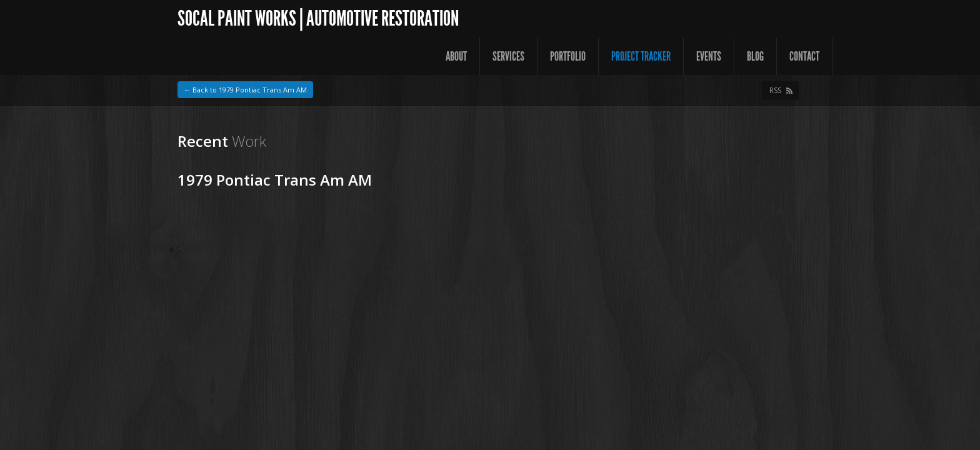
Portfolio (568, 56)
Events (709, 56)
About (456, 56)
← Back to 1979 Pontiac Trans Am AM (245, 90)
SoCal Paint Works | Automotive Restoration (318, 18)
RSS (775, 90)
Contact (804, 56)
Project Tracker (641, 56)
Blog (755, 56)
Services (508, 56)
